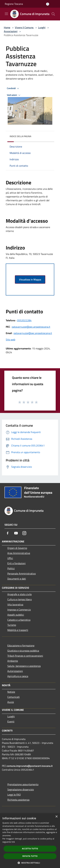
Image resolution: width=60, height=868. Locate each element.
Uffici (10, 558)
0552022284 (24, 320)
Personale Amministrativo (22, 574)
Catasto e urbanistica (19, 620)
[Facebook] (8, 533)
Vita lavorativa (15, 604)
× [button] (56, 817)
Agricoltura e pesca (18, 676)
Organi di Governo (17, 548)
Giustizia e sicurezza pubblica (23, 651)
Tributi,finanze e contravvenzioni (25, 656)
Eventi (11, 721)
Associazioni (11, 31)
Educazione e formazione (21, 645)
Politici (11, 568)
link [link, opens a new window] (13, 842)
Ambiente (13, 661)
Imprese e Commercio (19, 610)
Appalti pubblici (16, 615)
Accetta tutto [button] (30, 849)
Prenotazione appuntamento (23, 784)
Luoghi (42, 27)
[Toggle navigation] (6, 14)
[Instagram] (24, 533)
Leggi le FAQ (14, 795)
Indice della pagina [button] (20, 136)
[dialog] (30, 841)
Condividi (13, 88)
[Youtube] (16, 533)
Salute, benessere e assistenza (24, 666)
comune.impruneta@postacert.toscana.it (30, 766)
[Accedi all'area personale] (48, 4)
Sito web (10, 340)
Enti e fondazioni (16, 563)
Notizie (11, 692)
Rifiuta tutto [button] (30, 856)
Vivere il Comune (24, 27)
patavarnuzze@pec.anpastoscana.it (31, 327)
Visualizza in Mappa (30, 279)
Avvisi (11, 702)
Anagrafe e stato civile (20, 594)
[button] (30, 863)
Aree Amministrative (19, 553)
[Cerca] (53, 14)
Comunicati (14, 697)
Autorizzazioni (15, 671)
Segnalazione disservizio (21, 789)
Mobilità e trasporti (18, 630)
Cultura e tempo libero (20, 599)
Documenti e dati (17, 579)
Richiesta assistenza (18, 800)
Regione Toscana (14, 4)
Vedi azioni (14, 95)
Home (7, 27)
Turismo (12, 625)
